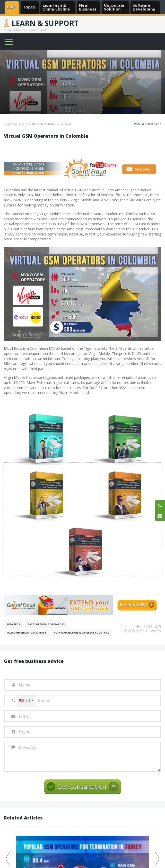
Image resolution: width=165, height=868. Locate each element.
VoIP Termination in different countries (82, 633)
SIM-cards (13, 624)
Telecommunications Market (26, 633)
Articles (20, 124)
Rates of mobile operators (46, 624)
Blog (7, 124)
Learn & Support (45, 23)
